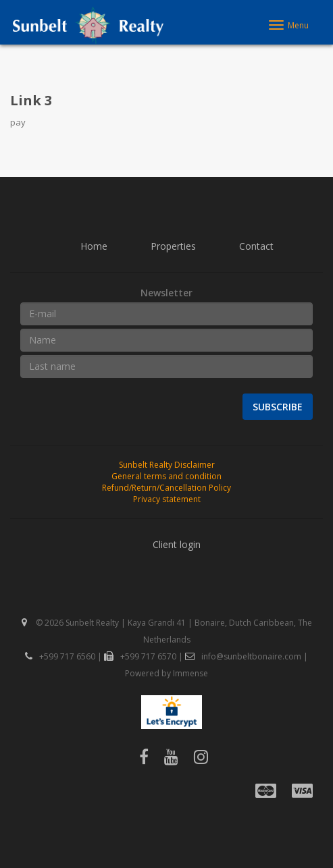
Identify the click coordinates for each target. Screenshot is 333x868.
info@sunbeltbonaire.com (243, 656)
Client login (177, 544)
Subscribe (278, 407)
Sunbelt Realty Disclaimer (167, 465)
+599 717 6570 (140, 656)
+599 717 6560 (60, 656)
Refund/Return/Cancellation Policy (166, 488)
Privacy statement (167, 499)
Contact (256, 246)
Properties (173, 246)
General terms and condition (166, 476)
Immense (190, 673)
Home (94, 246)
